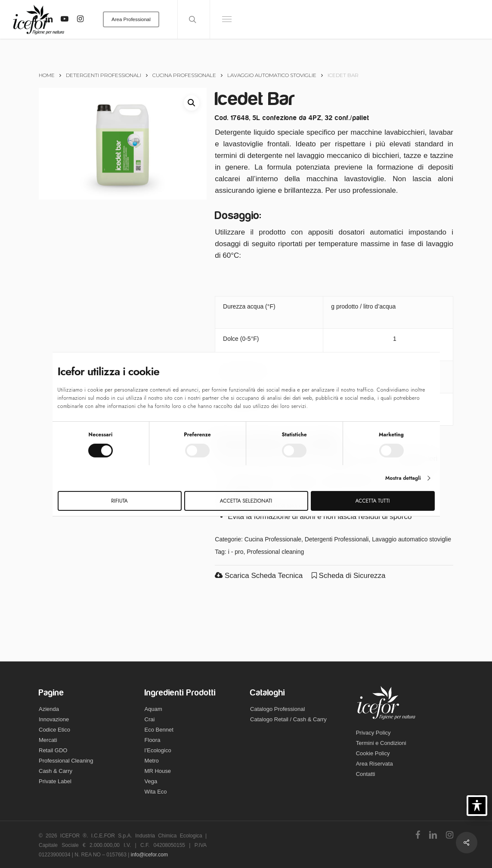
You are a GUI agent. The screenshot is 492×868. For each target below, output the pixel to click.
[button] (192, 103)
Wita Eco (156, 792)
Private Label (55, 781)
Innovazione (54, 719)
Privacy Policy (373, 733)
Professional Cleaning (66, 761)
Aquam (153, 709)
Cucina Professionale (184, 75)
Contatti (366, 774)
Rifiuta (119, 501)
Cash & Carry (56, 771)
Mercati (48, 740)
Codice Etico (54, 730)
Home (47, 75)
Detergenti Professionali (104, 75)
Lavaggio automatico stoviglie (272, 75)
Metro (152, 761)
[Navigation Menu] (227, 19)
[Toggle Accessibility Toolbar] (477, 806)
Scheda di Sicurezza (349, 576)
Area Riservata (374, 764)
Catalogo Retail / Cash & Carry (288, 719)
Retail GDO (53, 750)
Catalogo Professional (277, 709)
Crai (150, 719)
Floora (153, 740)
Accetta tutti (373, 501)
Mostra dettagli (403, 478)
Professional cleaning (275, 552)
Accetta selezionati (246, 501)
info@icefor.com (149, 855)
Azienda (49, 709)
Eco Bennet (159, 730)
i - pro (236, 552)
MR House (158, 771)
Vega (151, 781)
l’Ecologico (158, 750)
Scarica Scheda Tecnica (259, 576)
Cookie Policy (373, 753)
